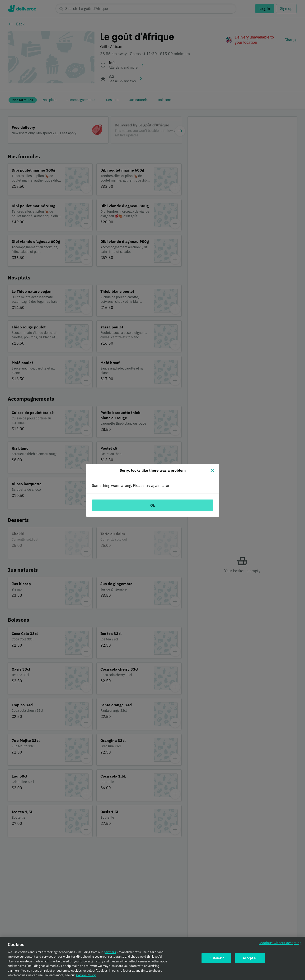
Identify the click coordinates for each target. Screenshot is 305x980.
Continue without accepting (280, 943)
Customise (216, 958)
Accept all (250, 958)
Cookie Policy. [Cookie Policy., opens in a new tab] (86, 976)
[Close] (212, 470)
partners (110, 953)
